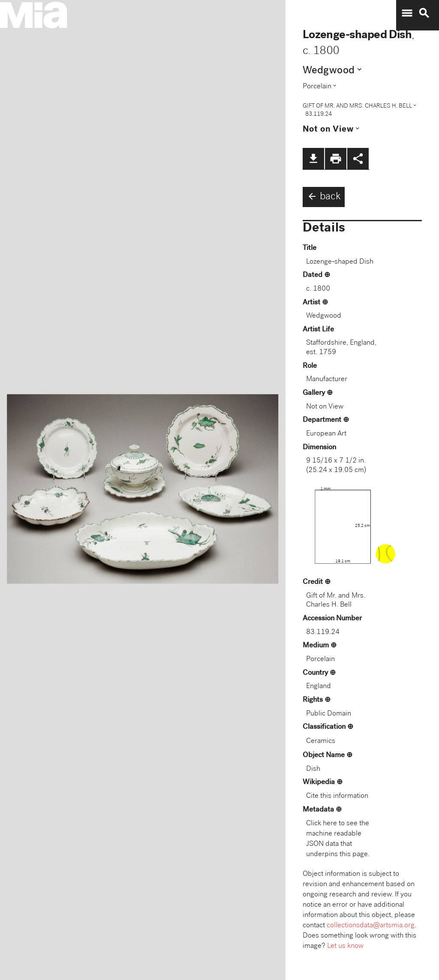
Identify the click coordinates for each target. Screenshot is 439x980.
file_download (313, 159)
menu (407, 13)
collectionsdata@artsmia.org (371, 926)
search (424, 13)
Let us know (345, 946)
